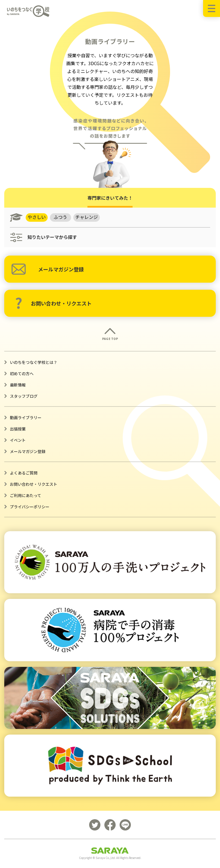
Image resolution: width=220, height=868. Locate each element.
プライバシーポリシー (30, 507)
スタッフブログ (24, 396)
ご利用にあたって (26, 495)
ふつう (61, 217)
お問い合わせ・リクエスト (53, 303)
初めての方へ (22, 373)
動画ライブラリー (26, 417)
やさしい (37, 217)
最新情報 (18, 385)
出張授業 (18, 429)
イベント (18, 440)
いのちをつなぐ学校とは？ (34, 362)
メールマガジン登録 (48, 269)
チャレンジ (87, 217)
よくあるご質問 (24, 473)
